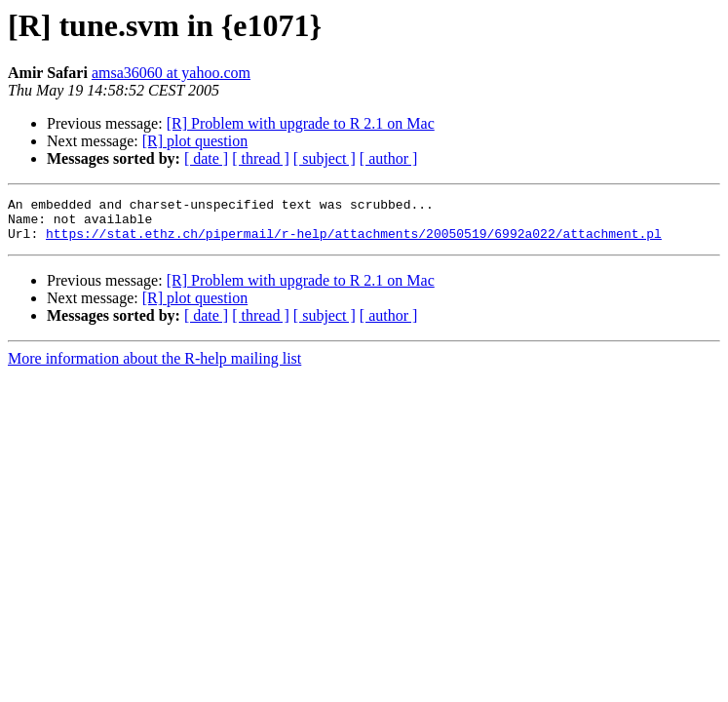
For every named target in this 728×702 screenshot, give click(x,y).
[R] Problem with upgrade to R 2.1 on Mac (301, 123)
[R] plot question (195, 141)
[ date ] (206, 158)
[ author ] (389, 158)
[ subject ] (325, 158)
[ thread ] (261, 158)
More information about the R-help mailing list (154, 367)
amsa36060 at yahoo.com (171, 73)
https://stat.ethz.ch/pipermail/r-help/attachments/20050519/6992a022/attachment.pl (354, 242)
